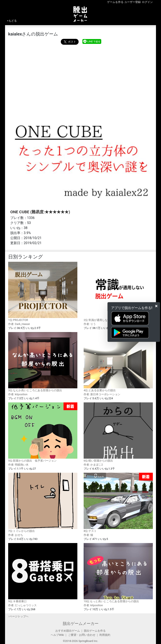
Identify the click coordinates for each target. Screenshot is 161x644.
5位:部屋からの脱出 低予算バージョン (43, 432)
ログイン (147, 2)
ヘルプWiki (57, 635)
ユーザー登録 (132, 2)
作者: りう (90, 324)
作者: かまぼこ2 (93, 465)
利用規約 (105, 635)
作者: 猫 (88, 535)
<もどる (12, 21)
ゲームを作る (115, 2)
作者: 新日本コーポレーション (102, 394)
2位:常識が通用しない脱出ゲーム (118, 292)
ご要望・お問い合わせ (82, 635)
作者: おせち (16, 535)
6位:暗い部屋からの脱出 (118, 432)
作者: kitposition (18, 394)
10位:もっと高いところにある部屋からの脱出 (118, 573)
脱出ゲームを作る (95, 631)
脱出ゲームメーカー (81, 624)
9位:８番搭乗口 (43, 573)
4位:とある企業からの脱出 (118, 362)
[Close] (156, 306)
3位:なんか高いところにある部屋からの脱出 (43, 362)
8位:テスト (118, 503)
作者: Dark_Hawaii (19, 324)
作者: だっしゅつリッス (22, 605)
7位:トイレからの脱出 (43, 503)
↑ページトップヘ (18, 616)
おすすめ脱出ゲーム (68, 631)
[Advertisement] (80, 76)
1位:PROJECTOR (43, 292)
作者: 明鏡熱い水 (18, 465)
